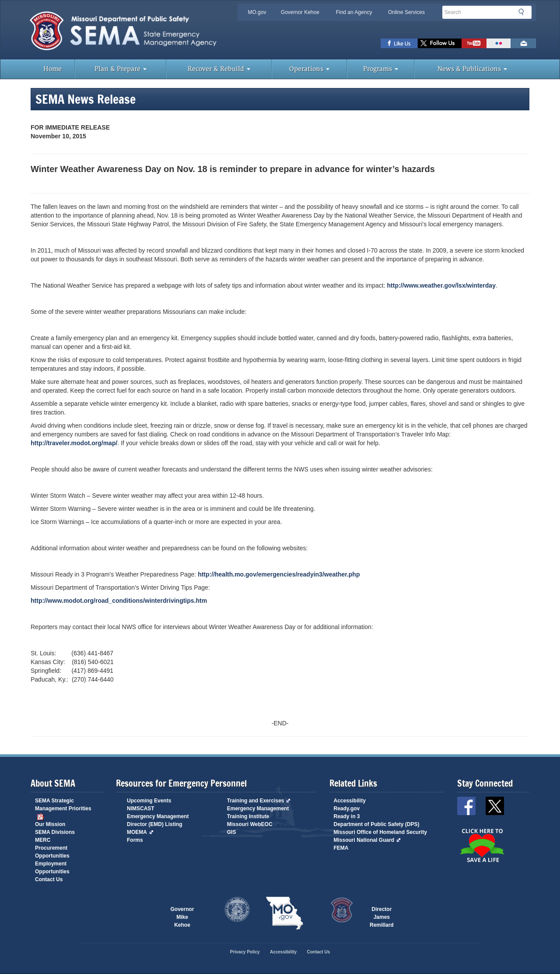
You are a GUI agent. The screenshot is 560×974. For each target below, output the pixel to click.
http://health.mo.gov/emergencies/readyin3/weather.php (279, 574)
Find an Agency (354, 12)
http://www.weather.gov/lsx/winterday (441, 285)
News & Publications (472, 69)
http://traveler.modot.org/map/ (74, 443)
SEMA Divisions (55, 832)
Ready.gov (347, 809)
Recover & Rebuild (219, 69)
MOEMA (140, 832)
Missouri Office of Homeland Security (380, 832)
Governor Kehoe (300, 12)
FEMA (341, 848)
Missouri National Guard (367, 840)
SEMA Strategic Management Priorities (63, 809)
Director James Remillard (382, 914)
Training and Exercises (259, 801)
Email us (523, 43)
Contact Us (49, 879)
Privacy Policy (245, 952)
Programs (381, 69)
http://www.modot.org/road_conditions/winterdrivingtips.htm (119, 601)
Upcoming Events (149, 801)
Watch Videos (474, 43)
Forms (135, 840)
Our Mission (50, 824)
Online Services (406, 12)
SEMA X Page (440, 43)
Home (52, 69)
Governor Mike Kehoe (182, 914)
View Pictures (499, 43)
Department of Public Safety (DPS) (377, 824)
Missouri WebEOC (250, 824)
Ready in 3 (347, 816)
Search (524, 12)
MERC (43, 840)
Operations (309, 69)
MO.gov (257, 12)
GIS (232, 832)
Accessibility (350, 801)
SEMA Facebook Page (399, 43)
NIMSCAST (141, 809)
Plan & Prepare (121, 69)
